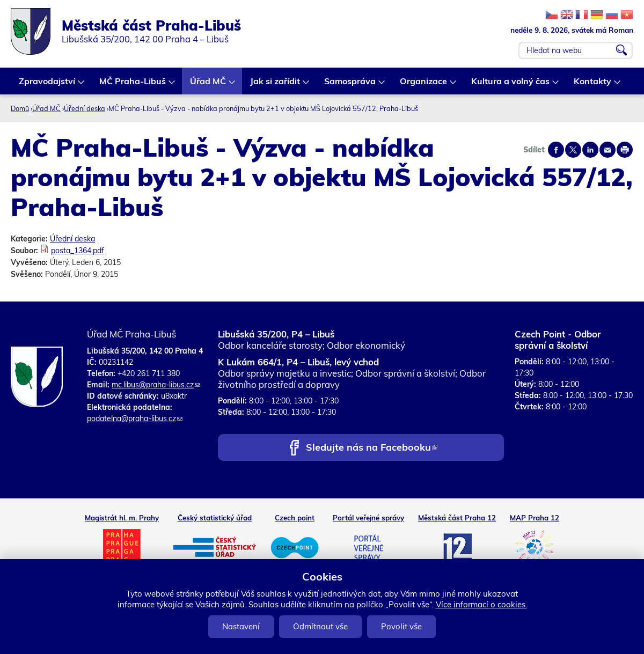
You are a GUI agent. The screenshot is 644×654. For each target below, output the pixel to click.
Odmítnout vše (320, 626)
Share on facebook (556, 150)
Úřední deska (85, 108)
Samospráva (350, 85)
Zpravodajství (47, 85)
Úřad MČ (208, 85)
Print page (625, 150)
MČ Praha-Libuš (133, 85)
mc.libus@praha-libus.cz (156, 385)
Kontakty (593, 85)
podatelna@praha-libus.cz (135, 418)
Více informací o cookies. (481, 604)
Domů (20, 108)
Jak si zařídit (276, 85)
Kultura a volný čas (511, 85)
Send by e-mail (608, 150)
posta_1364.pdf (78, 251)
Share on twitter (573, 150)
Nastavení (241, 626)
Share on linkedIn (590, 150)
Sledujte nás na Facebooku (372, 448)
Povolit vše (401, 626)
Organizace (424, 85)
